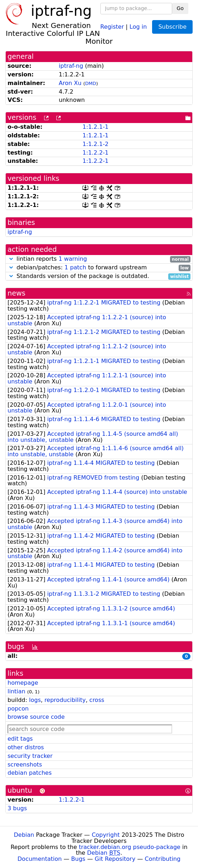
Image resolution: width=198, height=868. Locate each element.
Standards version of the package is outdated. (99, 276)
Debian (24, 835)
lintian (16, 691)
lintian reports (99, 259)
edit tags (20, 739)
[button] (11, 259)
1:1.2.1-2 (95, 144)
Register (112, 26)
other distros (26, 747)
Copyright (106, 835)
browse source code (36, 717)
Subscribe (172, 27)
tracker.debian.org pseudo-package (130, 847)
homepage (23, 683)
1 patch (75, 267)
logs (35, 700)
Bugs (78, 859)
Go (180, 8)
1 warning (73, 259)
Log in (138, 26)
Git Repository (115, 859)
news (16, 293)
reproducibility (65, 700)
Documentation (40, 859)
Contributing (163, 859)
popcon (18, 709)
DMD (91, 83)
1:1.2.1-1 (95, 127)
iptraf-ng (71, 66)
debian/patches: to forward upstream (99, 268)
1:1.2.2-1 (95, 153)
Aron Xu (70, 83)
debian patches (30, 773)
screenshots (25, 765)
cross (97, 700)
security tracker (30, 756)
